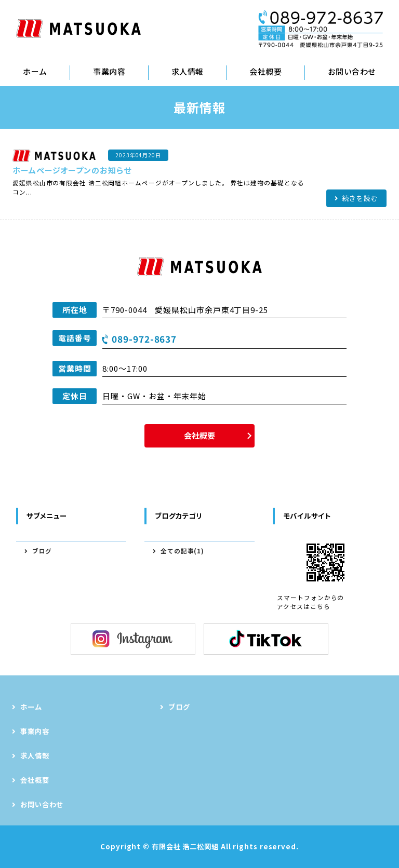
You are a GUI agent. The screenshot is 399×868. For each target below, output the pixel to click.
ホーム (35, 71)
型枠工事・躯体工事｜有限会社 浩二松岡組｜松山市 (78, 29)
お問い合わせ (42, 804)
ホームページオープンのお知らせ (72, 170)
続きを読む (361, 198)
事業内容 (109, 71)
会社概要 (265, 71)
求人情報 (188, 71)
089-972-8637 (144, 339)
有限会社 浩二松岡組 (185, 846)
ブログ (42, 551)
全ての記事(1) (182, 551)
